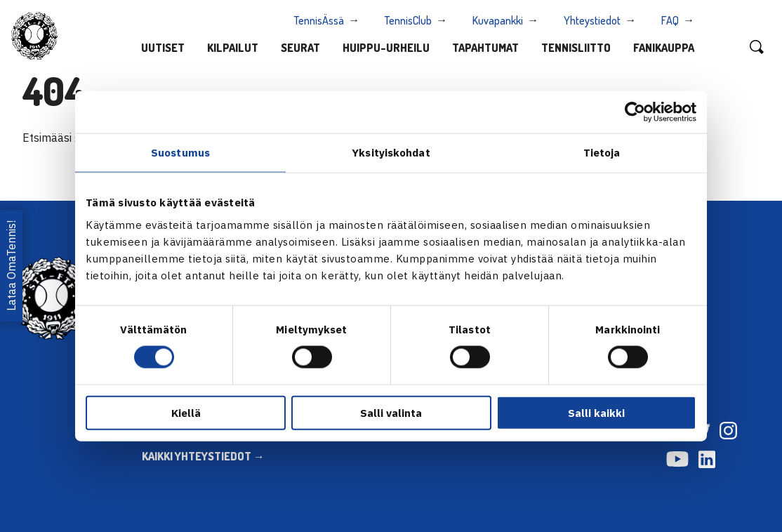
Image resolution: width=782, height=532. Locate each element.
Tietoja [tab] (602, 153)
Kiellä (186, 412)
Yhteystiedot (592, 20)
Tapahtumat (485, 48)
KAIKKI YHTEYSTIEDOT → (203, 456)
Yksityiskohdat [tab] (391, 153)
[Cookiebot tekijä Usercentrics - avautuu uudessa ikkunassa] (635, 112)
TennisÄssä (319, 20)
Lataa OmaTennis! (11, 266)
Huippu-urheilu (386, 48)
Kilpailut (233, 48)
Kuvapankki (498, 20)
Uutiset (163, 48)
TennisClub (408, 20)
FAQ (670, 20)
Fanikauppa (664, 48)
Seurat (300, 48)
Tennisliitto (576, 48)
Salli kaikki (596, 412)
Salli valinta (391, 412)
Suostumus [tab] (180, 153)
